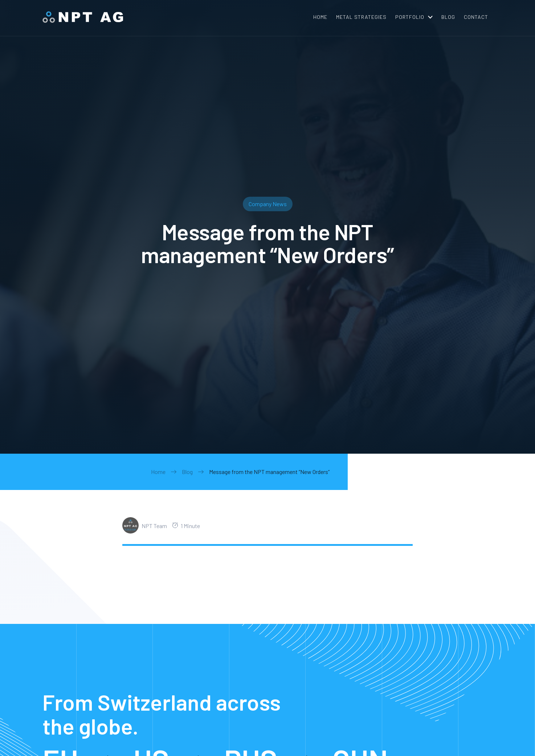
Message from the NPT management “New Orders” (269, 472)
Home (158, 472)
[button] (414, 17)
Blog (187, 472)
